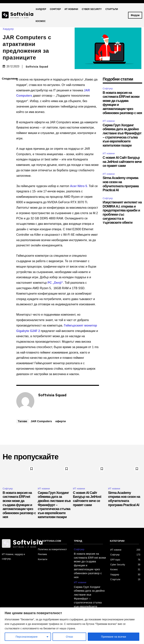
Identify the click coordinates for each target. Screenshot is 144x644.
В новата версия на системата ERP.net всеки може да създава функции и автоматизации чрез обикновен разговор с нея (19, 505)
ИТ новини (109, 121)
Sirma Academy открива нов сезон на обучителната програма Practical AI (124, 499)
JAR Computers (41, 421)
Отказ (69, 637)
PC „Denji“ (55, 283)
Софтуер (108, 88)
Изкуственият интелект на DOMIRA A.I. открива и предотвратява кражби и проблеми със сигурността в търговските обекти (122, 212)
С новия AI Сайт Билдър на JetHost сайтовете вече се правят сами (122, 162)
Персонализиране (27, 637)
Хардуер (9, 29)
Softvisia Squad (37, 67)
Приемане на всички (114, 637)
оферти (61, 421)
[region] (72, 626)
